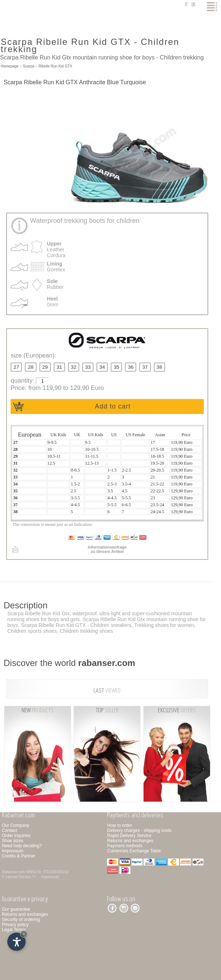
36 (131, 367)
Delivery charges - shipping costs (139, 830)
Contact (9, 830)
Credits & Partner (19, 856)
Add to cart (113, 406)
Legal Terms (14, 930)
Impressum (13, 851)
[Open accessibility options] (16, 942)
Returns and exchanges (130, 841)
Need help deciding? (22, 846)
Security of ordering (21, 919)
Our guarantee (16, 909)
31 (59, 367)
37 (145, 367)
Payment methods (125, 846)
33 (88, 367)
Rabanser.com (14, 872)
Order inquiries (16, 836)
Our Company (16, 825)
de (193, 5)
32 (74, 367)
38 (159, 367)
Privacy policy (15, 925)
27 (16, 367)
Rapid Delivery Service (129, 836)
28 (31, 367)
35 (116, 367)
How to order (120, 825)
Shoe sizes (13, 841)
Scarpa (28, 66)
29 (45, 367)
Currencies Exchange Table (134, 851)
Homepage (10, 66)
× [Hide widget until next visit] (24, 934)
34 (102, 367)
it (186, 5)
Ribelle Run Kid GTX (55, 66)
